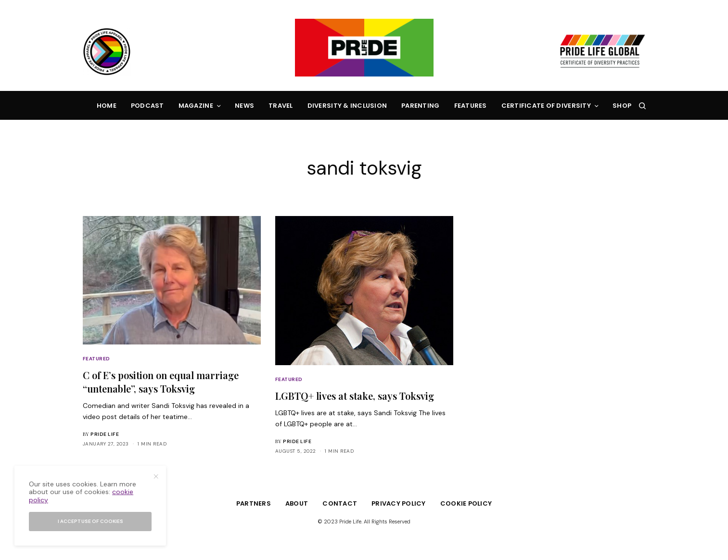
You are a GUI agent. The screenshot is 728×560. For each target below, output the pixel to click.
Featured (96, 359)
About (297, 503)
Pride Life (105, 434)
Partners (254, 503)
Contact (340, 503)
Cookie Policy (466, 503)
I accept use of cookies (90, 521)
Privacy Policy (399, 503)
